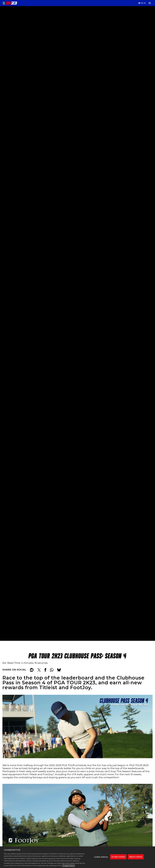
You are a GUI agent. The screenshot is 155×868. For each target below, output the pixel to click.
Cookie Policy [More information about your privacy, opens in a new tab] (69, 867)
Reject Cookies (136, 858)
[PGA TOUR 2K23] (10, 3)
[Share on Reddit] (32, 670)
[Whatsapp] (52, 670)
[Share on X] (39, 670)
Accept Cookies (118, 858)
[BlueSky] (59, 670)
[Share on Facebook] (45, 670)
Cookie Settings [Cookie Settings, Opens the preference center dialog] (101, 858)
